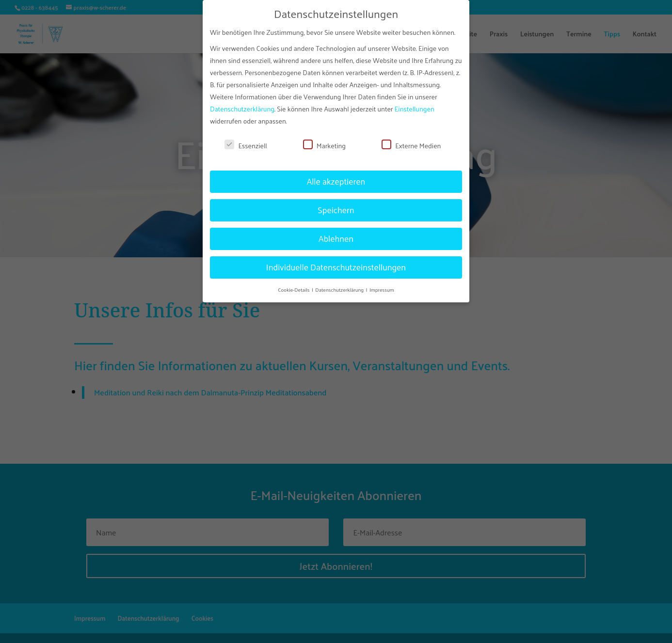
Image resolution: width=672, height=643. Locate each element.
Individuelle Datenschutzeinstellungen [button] (336, 262)
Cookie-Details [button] (294, 284)
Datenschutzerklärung (242, 104)
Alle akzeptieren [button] (336, 176)
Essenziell (246, 141)
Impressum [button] (382, 284)
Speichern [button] (336, 205)
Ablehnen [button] (336, 234)
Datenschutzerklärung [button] (340, 284)
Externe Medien (411, 141)
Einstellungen (415, 104)
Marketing (324, 141)
